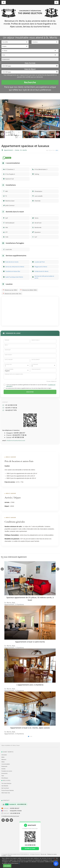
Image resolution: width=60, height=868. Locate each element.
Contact (9, 856)
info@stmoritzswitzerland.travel (16, 440)
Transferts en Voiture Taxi (13, 271)
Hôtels (3, 762)
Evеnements (4, 773)
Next (58, 134)
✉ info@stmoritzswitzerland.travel (10, 816)
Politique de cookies (52, 854)
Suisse (17, 150)
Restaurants (4, 766)
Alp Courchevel (5, 788)
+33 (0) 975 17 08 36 (16, 811)
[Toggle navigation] (56, 2)
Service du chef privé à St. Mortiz (15, 267)
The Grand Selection (6, 783)
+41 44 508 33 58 (15, 813)
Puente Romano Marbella (8, 790)
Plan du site (44, 854)
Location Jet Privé (40, 262)
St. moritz (24, 150)
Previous (2, 134)
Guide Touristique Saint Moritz (14, 277)
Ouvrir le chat (30, 849)
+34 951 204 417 (14, 808)
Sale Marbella (5, 786)
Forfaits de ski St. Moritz (41, 271)
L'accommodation (6, 764)
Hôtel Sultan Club (6, 793)
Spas (3, 776)
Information (4, 755)
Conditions (4, 856)
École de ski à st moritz (12, 262)
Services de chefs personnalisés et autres (44, 277)
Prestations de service (7, 771)
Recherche (30, 82)
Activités (3, 769)
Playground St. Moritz (41, 267)
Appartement (9, 150)
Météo (3, 757)
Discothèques (5, 778)
